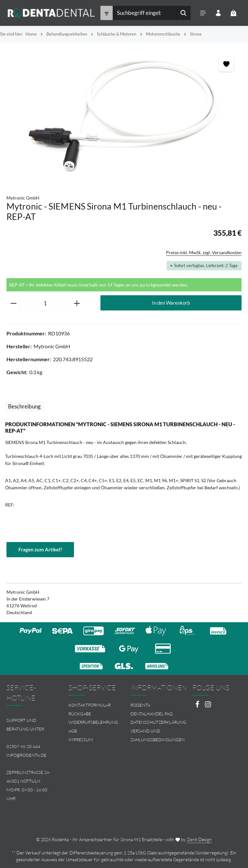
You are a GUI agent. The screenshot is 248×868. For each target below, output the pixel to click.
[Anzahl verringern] (13, 303)
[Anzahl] (45, 303)
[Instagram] (208, 706)
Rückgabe (80, 714)
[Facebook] (198, 706)
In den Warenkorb (171, 303)
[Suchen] (183, 13)
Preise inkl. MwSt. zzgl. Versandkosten (204, 252)
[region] (124, 115)
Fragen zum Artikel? (40, 549)
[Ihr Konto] (218, 13)
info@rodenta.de (26, 755)
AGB (73, 731)
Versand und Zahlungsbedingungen (158, 735)
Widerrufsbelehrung (93, 722)
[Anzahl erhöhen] (77, 303)
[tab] (24, 407)
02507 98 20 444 (23, 746)
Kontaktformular (90, 705)
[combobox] (144, 13)
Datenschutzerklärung (158, 722)
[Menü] (203, 13)
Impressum (81, 740)
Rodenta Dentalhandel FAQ (151, 709)
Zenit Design (199, 839)
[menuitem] (93, 705)
